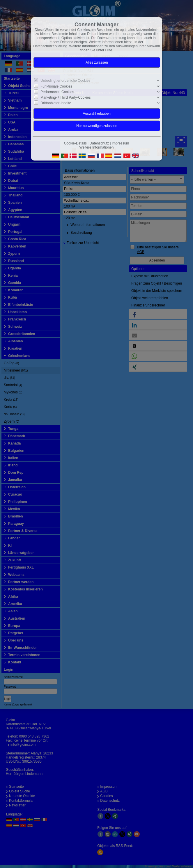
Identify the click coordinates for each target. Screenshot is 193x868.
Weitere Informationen (97, 147)
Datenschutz (99, 143)
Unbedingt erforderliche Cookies (65, 81)
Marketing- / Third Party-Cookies (66, 97)
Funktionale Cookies (56, 86)
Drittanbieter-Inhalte (56, 103)
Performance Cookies (57, 92)
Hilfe (109, 50)
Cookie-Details (75, 143)
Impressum (120, 143)
